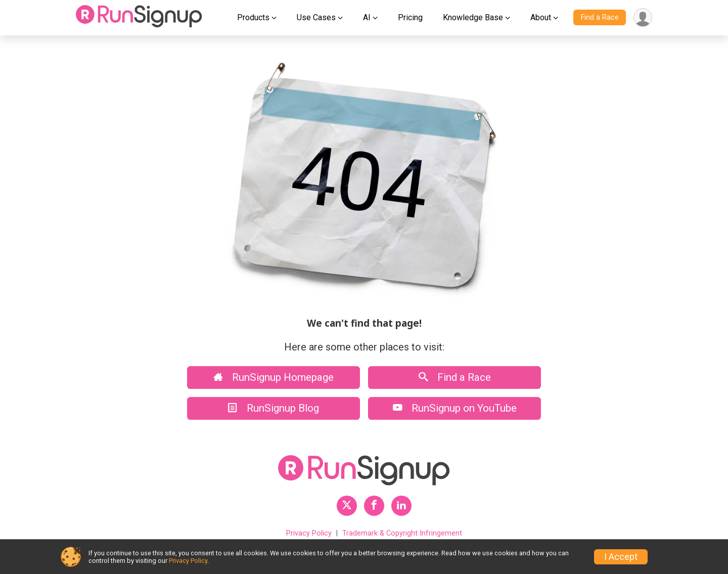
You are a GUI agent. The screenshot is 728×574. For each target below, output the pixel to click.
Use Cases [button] (316, 17)
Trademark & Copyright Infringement (402, 533)
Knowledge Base (473, 17)
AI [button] (367, 17)
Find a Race (600, 17)
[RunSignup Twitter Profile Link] (347, 506)
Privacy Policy (309, 533)
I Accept (621, 557)
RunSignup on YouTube (455, 408)
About (541, 17)
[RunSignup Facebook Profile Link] (374, 506)
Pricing (410, 17)
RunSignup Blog (274, 408)
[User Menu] (643, 17)
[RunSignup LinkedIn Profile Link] (401, 506)
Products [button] (253, 17)
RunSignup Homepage (274, 377)
